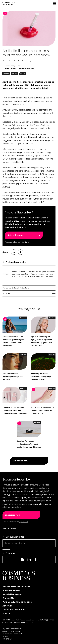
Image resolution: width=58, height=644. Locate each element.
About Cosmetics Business (16, 587)
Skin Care (23, 74)
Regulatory (6, 74)
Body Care (14, 74)
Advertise (8, 606)
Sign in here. (26, 242)
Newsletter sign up (12, 594)
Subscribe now (15, 235)
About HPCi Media (11, 590)
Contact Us (8, 598)
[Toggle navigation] (54, 3)
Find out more (9, 529)
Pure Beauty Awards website (17, 602)
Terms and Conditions (14, 610)
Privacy (6, 613)
